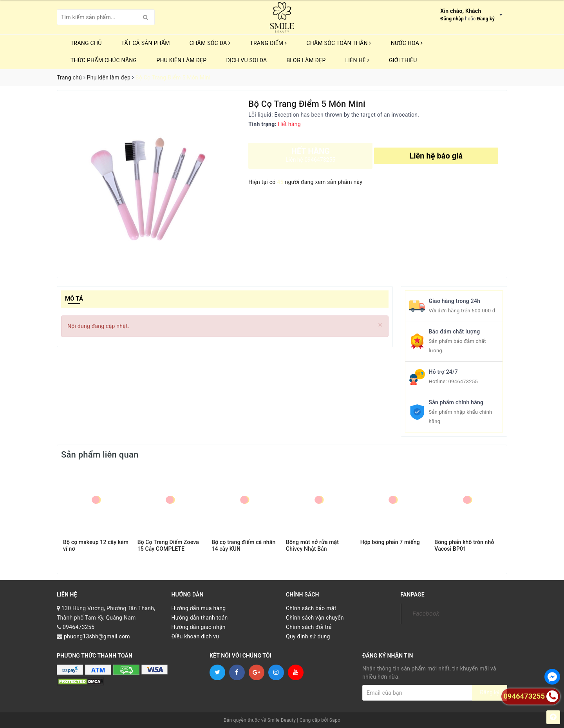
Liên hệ (357, 60)
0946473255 (463, 381)
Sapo (335, 720)
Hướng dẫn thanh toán (200, 618)
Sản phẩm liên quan (100, 455)
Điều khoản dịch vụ (195, 636)
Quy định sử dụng (308, 636)
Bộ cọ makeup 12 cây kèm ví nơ (96, 545)
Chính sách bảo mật (311, 608)
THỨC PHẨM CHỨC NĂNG (104, 60)
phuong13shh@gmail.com (97, 636)
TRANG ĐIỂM (268, 43)
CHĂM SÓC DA (210, 43)
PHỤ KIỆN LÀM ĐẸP (181, 60)
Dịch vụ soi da (246, 60)
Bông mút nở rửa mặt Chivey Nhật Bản (312, 545)
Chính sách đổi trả (309, 627)
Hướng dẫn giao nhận (199, 627)
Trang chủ (86, 43)
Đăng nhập (452, 19)
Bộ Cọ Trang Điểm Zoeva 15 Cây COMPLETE (168, 545)
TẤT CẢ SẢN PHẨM (146, 43)
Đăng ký (486, 19)
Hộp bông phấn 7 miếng (390, 542)
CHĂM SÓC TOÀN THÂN (339, 43)
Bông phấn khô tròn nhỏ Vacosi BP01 (464, 545)
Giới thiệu (403, 60)
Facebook (426, 614)
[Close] (380, 325)
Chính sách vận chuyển (315, 618)
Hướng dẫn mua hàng (199, 608)
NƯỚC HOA (407, 43)
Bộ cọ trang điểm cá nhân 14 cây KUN (243, 545)
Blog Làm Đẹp (306, 60)
